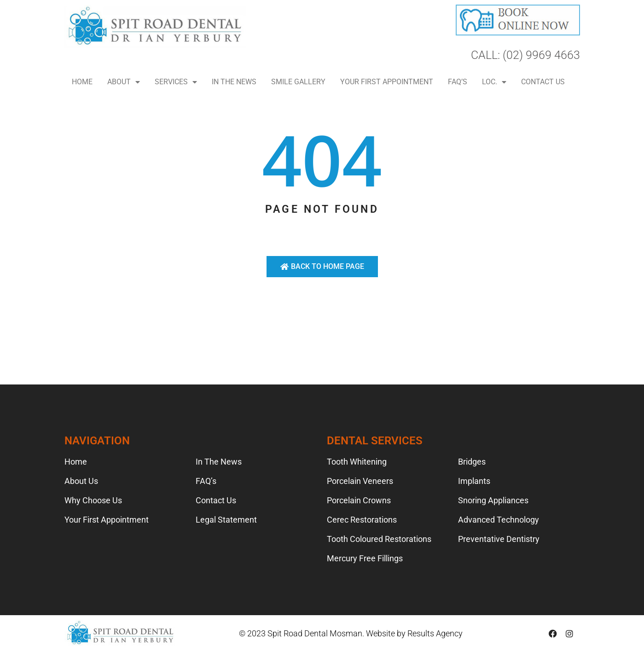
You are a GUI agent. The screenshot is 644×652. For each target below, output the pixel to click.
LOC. (494, 82)
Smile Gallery (298, 82)
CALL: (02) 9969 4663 (525, 55)
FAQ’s (458, 82)
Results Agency (435, 633)
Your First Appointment (387, 82)
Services (176, 82)
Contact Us (543, 82)
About (124, 82)
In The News (234, 82)
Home (82, 82)
